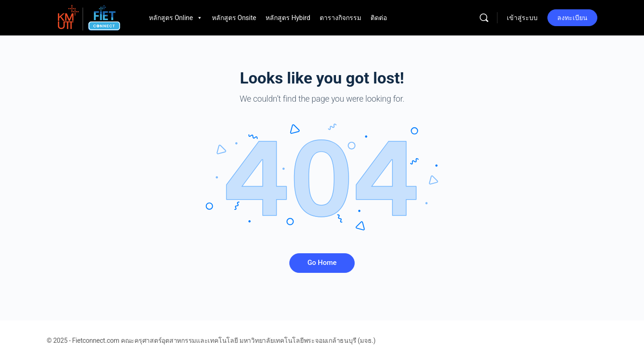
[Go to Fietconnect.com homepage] (88, 17)
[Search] (484, 18)
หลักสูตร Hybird (288, 18)
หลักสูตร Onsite (234, 18)
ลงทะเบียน (572, 18)
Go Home (322, 263)
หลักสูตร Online (176, 18)
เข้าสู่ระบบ (522, 18)
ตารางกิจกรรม (340, 18)
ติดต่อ (379, 18)
